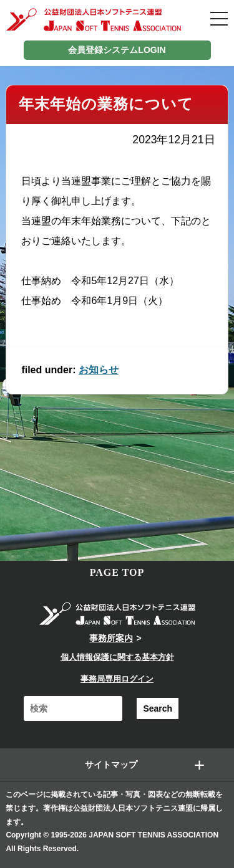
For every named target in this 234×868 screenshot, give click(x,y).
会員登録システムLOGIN (117, 50)
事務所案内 (111, 638)
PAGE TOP (117, 572)
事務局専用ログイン (117, 679)
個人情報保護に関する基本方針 (117, 657)
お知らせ (99, 370)
